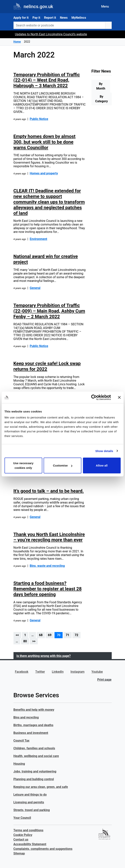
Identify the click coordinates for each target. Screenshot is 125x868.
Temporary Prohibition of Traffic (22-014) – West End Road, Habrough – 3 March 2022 (47, 80)
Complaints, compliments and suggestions (43, 849)
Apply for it (21, 18)
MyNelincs (79, 18)
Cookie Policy (23, 835)
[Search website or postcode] (59, 25)
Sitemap (19, 853)
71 (67, 635)
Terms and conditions (29, 830)
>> (34, 641)
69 (50, 635)
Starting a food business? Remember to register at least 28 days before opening (48, 589)
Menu (105, 6)
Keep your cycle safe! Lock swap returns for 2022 (47, 366)
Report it (50, 18)
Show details (104, 451)
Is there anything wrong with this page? (44, 656)
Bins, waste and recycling (47, 566)
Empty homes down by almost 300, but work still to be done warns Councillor (45, 142)
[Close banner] (119, 397)
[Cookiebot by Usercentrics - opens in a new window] (94, 397)
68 (41, 635)
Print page (104, 680)
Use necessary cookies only (23, 465)
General (35, 288)
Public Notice (39, 119)
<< (17, 635)
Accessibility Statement (30, 844)
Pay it (36, 18)
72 (76, 635)
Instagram (78, 672)
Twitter (40, 672)
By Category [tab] (101, 99)
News (64, 18)
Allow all (102, 465)
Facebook (22, 672)
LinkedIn (58, 672)
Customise (63, 465)
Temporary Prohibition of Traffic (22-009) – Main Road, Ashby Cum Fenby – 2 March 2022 (49, 311)
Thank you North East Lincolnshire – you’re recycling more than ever (49, 537)
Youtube (97, 672)
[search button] (108, 25)
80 (25, 641)
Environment (38, 239)
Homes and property (44, 173)
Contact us (21, 840)
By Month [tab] (101, 86)
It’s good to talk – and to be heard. (49, 491)
